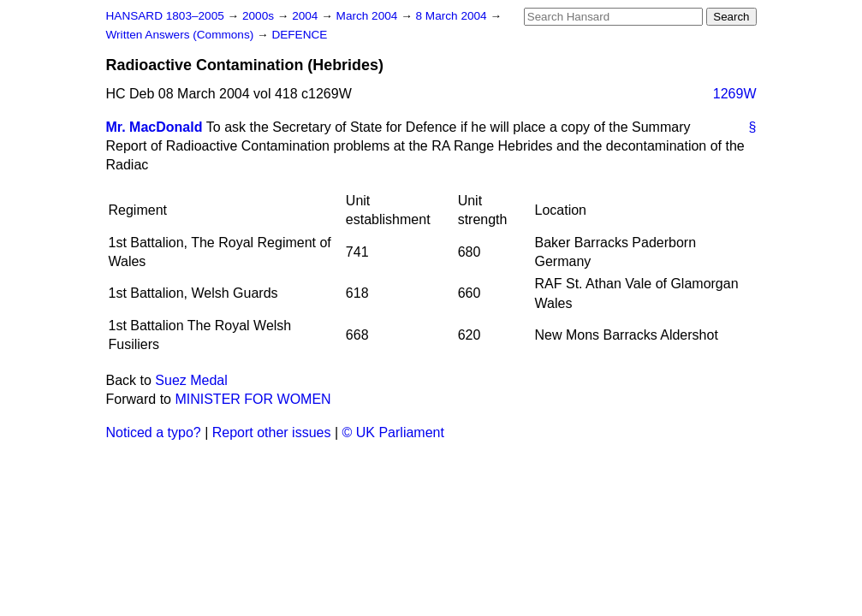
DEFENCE (299, 35)
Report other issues (272, 432)
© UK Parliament (393, 432)
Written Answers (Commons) (182, 35)
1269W (735, 94)
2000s (260, 16)
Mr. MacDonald (155, 127)
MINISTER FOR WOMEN (253, 399)
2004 (306, 16)
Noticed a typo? (154, 432)
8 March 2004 (453, 16)
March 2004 (369, 16)
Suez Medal (191, 380)
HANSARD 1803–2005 (165, 16)
